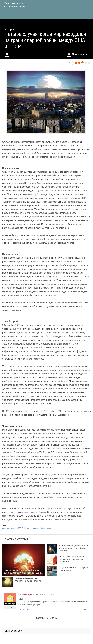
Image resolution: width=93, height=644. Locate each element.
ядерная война (38, 528)
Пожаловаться (77, 54)
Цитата (86, 610)
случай (48, 528)
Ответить (25, 610)
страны (13, 528)
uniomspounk (29, 594)
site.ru (19, 5)
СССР (19, 528)
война (29, 528)
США (24, 528)
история (6, 528)
